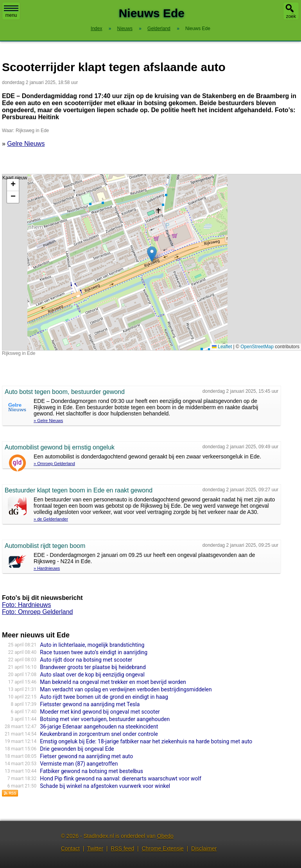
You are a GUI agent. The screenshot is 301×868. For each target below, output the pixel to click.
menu (11, 12)
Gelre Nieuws (26, 144)
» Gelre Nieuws (48, 421)
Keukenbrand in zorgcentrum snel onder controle (99, 734)
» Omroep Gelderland (54, 464)
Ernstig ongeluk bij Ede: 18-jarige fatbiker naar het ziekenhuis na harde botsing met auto (146, 741)
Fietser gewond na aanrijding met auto (86, 756)
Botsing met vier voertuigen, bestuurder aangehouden (105, 719)
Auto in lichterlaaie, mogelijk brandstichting (92, 645)
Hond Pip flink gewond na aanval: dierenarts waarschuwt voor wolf (121, 779)
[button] (152, 254)
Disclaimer (204, 848)
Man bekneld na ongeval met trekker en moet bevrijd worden (113, 682)
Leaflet (222, 347)
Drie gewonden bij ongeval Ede (77, 749)
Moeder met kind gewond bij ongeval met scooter (100, 712)
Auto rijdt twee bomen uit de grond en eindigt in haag (104, 697)
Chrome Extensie (162, 848)
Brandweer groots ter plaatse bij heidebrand (93, 667)
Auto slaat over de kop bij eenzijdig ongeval (92, 675)
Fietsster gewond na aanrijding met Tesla (90, 704)
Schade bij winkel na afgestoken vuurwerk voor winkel (105, 786)
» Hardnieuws (47, 568)
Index (96, 29)
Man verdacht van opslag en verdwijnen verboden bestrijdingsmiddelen (126, 689)
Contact (70, 848)
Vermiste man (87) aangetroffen (79, 764)
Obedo (165, 836)
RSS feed (122, 848)
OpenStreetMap (257, 347)
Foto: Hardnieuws (26, 605)
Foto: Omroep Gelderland (37, 612)
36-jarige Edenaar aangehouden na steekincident (99, 727)
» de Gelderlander (51, 519)
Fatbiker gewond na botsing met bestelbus (91, 771)
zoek (291, 16)
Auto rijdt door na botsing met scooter (86, 660)
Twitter (95, 848)
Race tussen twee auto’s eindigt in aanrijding (94, 652)
